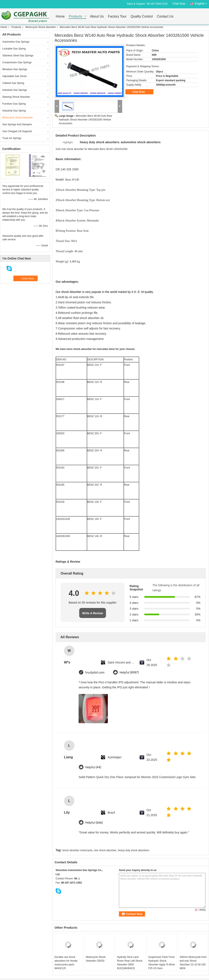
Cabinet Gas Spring (13, 83)
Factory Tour (117, 17)
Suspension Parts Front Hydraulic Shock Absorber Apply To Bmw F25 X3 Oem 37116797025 (162, 965)
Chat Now (179, 4)
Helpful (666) (94, 823)
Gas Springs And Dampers (17, 124)
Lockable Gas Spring (14, 49)
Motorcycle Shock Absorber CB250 (96, 959)
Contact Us (165, 17)
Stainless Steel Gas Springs (18, 56)
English (202, 3)
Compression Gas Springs (17, 62)
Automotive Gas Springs (16, 42)
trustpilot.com (95, 673)
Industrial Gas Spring (14, 111)
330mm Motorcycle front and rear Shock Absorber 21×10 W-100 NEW (193, 963)
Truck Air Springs (12, 138)
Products (76, 17)
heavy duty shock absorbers (134, 850)
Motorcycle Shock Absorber (41, 27)
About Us (97, 17)
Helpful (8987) (129, 673)
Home (60, 17)
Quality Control (142, 17)
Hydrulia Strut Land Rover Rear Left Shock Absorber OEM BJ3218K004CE (130, 963)
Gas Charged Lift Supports (17, 131)
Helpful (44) (93, 767)
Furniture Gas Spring (14, 104)
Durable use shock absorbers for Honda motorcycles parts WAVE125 (66, 963)
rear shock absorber (105, 850)
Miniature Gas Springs (15, 69)
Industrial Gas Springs (15, 90)
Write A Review (93, 613)
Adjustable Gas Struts (14, 76)
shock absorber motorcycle (77, 850)
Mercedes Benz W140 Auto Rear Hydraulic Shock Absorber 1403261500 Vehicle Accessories (85, 120)
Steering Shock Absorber (16, 97)
